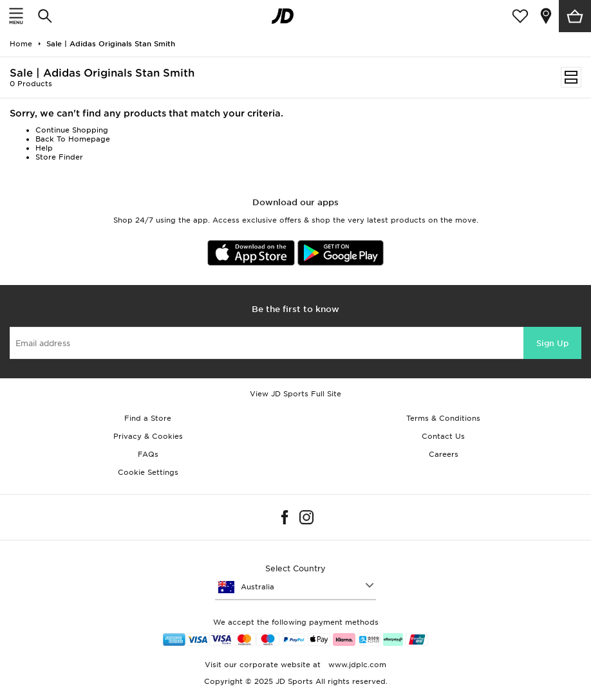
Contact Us (443, 436)
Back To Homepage (73, 139)
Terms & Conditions (443, 418)
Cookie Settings (148, 472)
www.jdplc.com (356, 665)
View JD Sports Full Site (295, 394)
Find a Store (148, 418)
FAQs (148, 454)
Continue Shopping (72, 130)
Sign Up (552, 343)
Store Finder (59, 157)
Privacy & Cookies (148, 436)
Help (44, 148)
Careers (444, 454)
